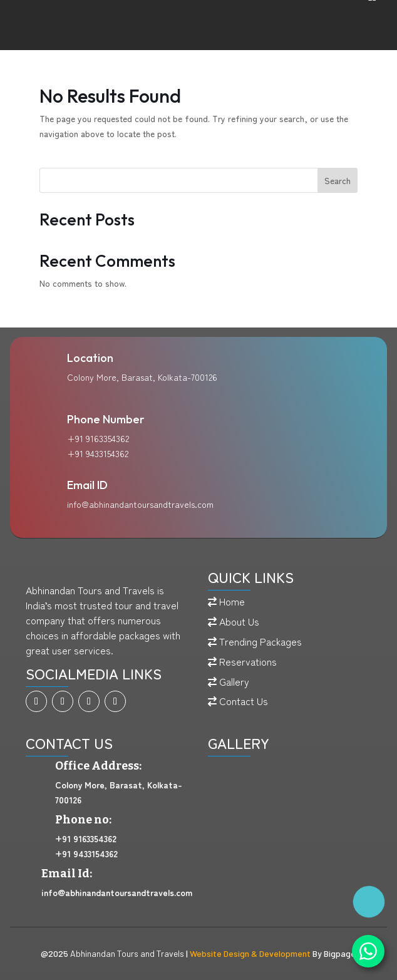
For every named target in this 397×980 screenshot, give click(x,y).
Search (338, 180)
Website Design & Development (250, 953)
